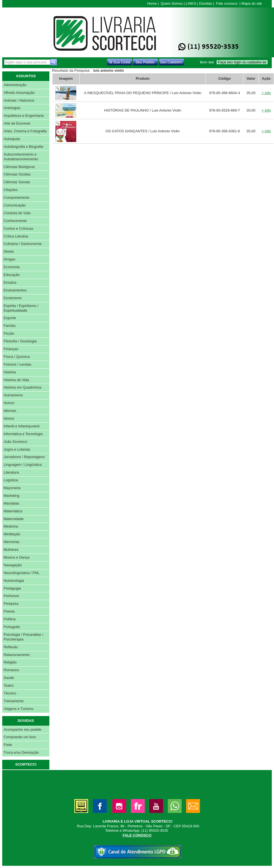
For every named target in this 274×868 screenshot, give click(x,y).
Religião (10, 662)
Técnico (10, 693)
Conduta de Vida (17, 213)
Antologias (12, 108)
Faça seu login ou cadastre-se (242, 62)
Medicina (11, 526)
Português (12, 627)
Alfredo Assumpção (19, 93)
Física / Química (17, 357)
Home (152, 3)
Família (10, 326)
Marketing (12, 496)
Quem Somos (172, 3)
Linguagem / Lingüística (23, 465)
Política (10, 619)
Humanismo (13, 395)
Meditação (12, 534)
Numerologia (14, 581)
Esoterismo (13, 298)
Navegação (13, 565)
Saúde (9, 678)
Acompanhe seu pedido (23, 729)
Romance (11, 670)
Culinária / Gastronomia (23, 244)
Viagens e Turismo (18, 709)
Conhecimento (15, 221)
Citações (11, 190)
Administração (15, 85)
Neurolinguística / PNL (21, 573)
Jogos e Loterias (17, 449)
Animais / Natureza (19, 100)
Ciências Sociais (17, 182)
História (10, 372)
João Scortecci (15, 442)
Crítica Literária (16, 236)
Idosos (9, 418)
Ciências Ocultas (17, 174)
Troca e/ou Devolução (21, 752)
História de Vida (16, 380)
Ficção (9, 333)
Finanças (11, 349)
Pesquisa (11, 604)
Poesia (9, 611)
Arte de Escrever (17, 123)
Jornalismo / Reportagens (24, 457)
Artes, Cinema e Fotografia (25, 131)
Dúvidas (206, 3)
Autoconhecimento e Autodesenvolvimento (21, 157)
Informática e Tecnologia (23, 434)
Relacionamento (17, 655)
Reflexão (11, 647)
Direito (9, 251)
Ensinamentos (15, 290)
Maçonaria (12, 488)
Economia (12, 267)
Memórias (12, 542)
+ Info (266, 93)
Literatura (11, 472)
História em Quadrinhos (23, 387)
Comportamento (17, 197)
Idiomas (10, 411)
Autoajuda (12, 139)
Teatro (9, 685)
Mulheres (11, 550)
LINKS (191, 3)
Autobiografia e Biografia (23, 147)
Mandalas (11, 503)
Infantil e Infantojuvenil (21, 426)
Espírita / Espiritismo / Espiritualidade (21, 308)
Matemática (13, 511)
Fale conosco (227, 3)
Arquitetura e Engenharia (24, 116)
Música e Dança (17, 557)
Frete (8, 745)
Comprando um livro (20, 737)
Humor (9, 403)
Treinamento (14, 701)
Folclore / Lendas (17, 364)
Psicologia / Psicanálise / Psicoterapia (23, 637)
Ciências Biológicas (19, 167)
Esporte (10, 318)
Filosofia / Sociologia (20, 341)
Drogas (9, 259)
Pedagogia (12, 588)
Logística (11, 480)
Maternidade (14, 519)
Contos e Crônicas (18, 228)
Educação (12, 275)
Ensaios (10, 282)
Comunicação (15, 205)
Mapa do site (252, 3)
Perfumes (11, 596)
